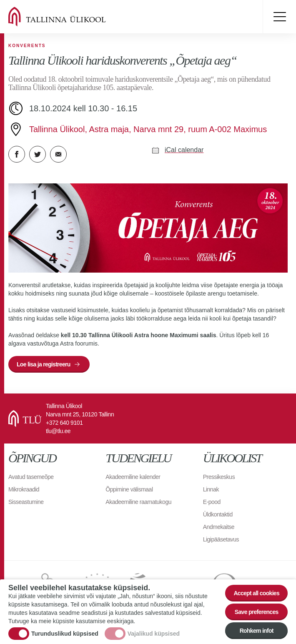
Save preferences (257, 612)
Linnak (211, 489)
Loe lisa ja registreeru (44, 364)
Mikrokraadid (24, 489)
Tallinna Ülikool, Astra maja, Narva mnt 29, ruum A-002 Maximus (148, 129)
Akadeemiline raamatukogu (138, 502)
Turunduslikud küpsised (65, 634)
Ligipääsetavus (221, 539)
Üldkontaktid (218, 514)
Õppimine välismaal (129, 489)
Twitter (38, 154)
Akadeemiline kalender (133, 477)
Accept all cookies (256, 593)
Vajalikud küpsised (154, 634)
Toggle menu (279, 17)
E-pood (212, 502)
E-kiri (58, 154)
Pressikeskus (219, 477)
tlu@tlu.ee (58, 431)
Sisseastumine (26, 502)
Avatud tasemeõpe (31, 477)
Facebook (17, 154)
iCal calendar (184, 150)
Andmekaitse (219, 527)
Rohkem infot (257, 631)
